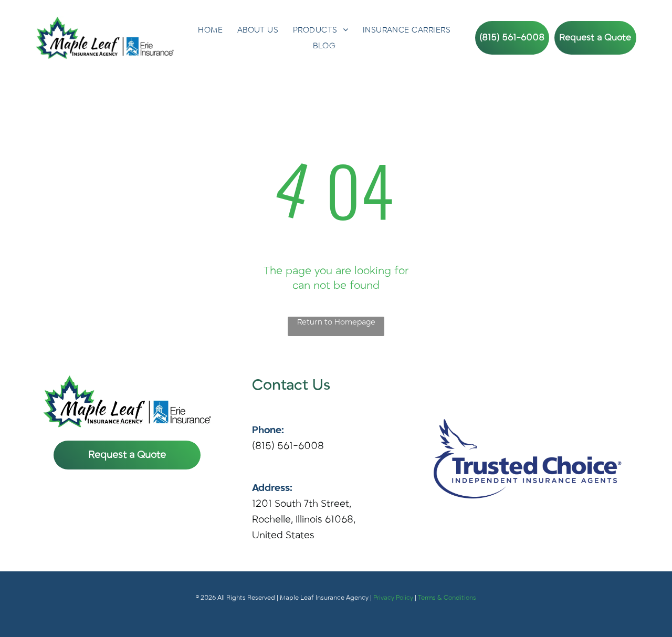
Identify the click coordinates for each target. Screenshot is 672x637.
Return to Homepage (336, 322)
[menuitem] (210, 30)
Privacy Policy (393, 598)
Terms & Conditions (447, 598)
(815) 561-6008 (288, 446)
